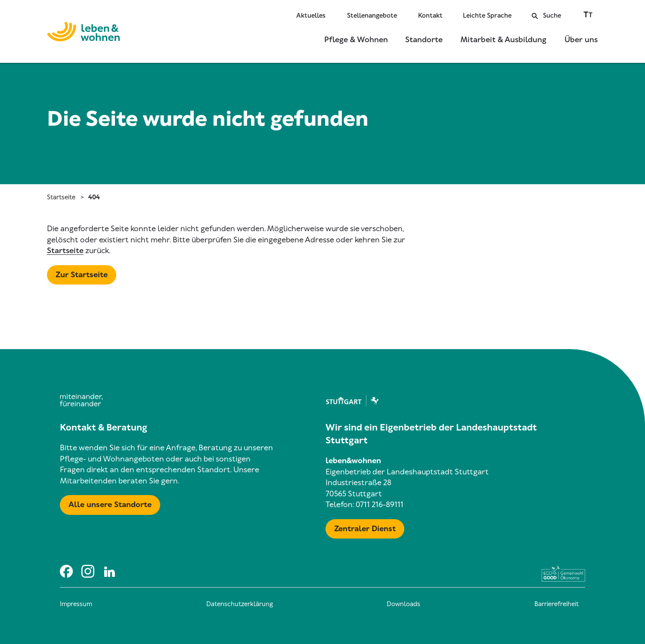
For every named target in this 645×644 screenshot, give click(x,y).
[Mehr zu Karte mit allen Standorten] (110, 505)
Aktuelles (311, 15)
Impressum (76, 604)
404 (94, 197)
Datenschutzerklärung (240, 604)
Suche (546, 15)
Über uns (581, 40)
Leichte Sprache (487, 15)
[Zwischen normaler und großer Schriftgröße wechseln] (588, 14)
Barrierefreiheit (557, 604)
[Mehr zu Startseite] (82, 275)
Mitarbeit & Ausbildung (503, 40)
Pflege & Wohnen (356, 40)
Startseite (61, 197)
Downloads (403, 604)
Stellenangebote (372, 15)
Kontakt (430, 15)
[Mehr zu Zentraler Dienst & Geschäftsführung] (365, 529)
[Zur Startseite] (83, 33)
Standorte (424, 40)
